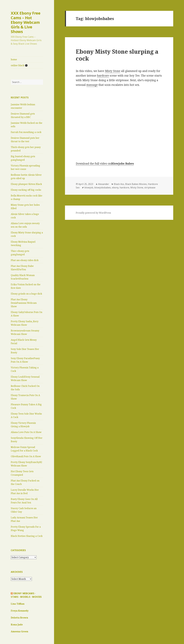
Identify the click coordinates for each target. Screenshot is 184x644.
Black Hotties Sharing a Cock (27, 536)
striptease (150, 188)
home (14, 59)
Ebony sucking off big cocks (26, 190)
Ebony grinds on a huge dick (26, 294)
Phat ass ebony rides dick (25, 260)
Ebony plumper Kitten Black (26, 184)
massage (92, 85)
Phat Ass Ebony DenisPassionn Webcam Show (24, 303)
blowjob (89, 188)
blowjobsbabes (103, 188)
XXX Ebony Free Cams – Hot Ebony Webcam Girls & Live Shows (26, 22)
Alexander (103, 184)
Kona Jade (17, 625)
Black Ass (119, 184)
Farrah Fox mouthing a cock (26, 132)
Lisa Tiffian (18, 604)
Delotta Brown (19, 618)
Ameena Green (19, 631)
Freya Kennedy (20, 611)
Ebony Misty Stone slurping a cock (117, 55)
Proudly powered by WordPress (93, 213)
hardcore (103, 76)
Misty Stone (113, 71)
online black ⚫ (19, 65)
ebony (115, 188)
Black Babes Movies (136, 184)
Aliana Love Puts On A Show (26, 432)
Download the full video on (105, 164)
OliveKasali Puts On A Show (26, 456)
